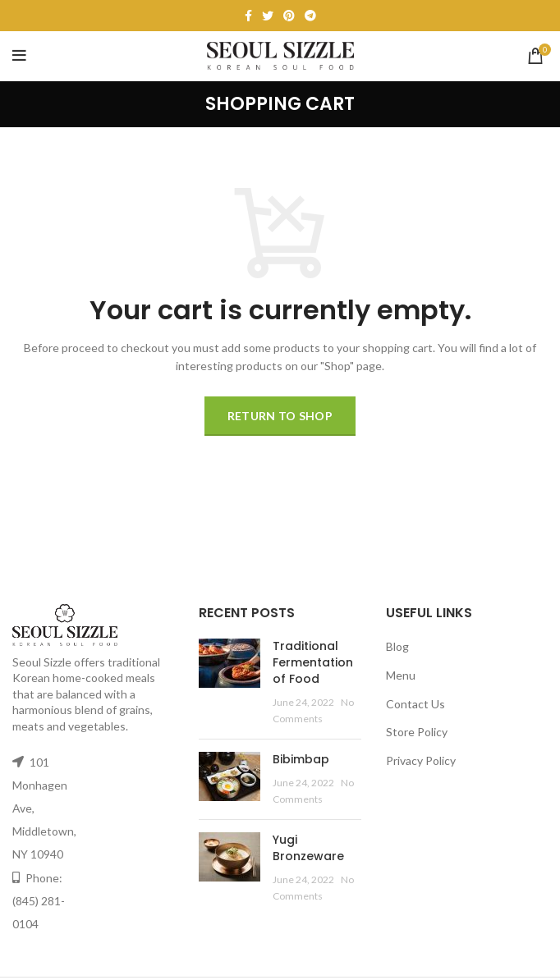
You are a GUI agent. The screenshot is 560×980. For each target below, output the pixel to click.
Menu (401, 675)
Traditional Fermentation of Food (313, 662)
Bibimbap (301, 759)
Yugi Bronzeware (308, 848)
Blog (397, 646)
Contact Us (415, 704)
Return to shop (280, 416)
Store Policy (417, 732)
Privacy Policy (421, 760)
